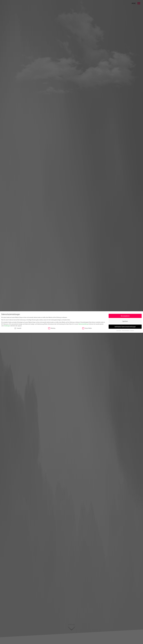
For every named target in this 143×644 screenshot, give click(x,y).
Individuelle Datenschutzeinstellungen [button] (125, 327)
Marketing (52, 328)
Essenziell (18, 328)
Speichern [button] (125, 321)
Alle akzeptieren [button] (125, 316)
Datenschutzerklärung (83, 324)
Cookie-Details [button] (119, 331)
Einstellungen (7, 326)
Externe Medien (87, 328)
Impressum (132, 331)
